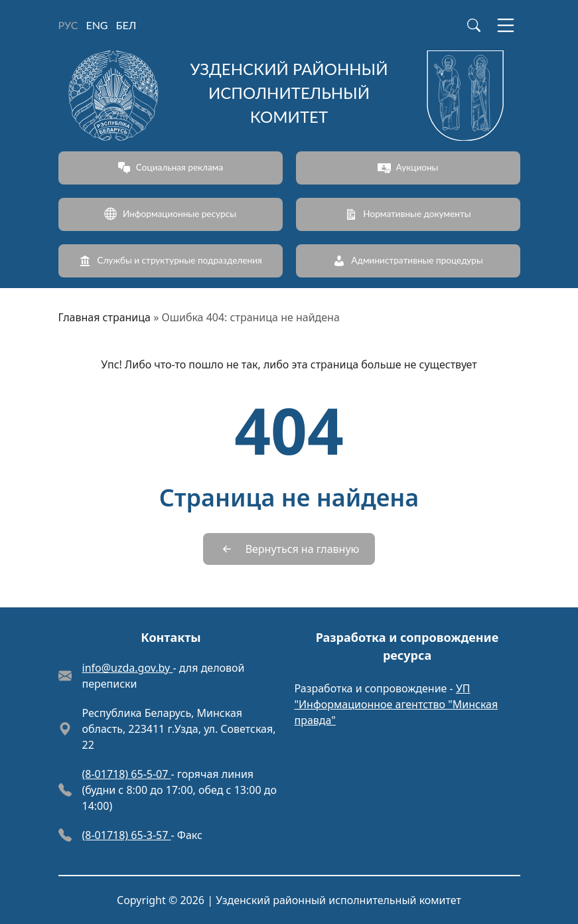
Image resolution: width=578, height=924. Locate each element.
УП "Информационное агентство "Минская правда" (397, 704)
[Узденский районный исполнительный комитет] (289, 96)
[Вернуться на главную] (289, 549)
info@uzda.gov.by (128, 668)
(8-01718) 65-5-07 (127, 774)
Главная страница (105, 317)
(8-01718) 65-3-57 (127, 835)
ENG (97, 25)
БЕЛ (126, 25)
